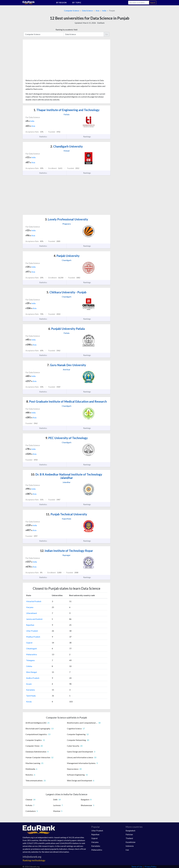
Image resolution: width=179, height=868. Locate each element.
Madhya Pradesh (33, 637)
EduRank (101, 23)
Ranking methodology (34, 860)
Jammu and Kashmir (34, 619)
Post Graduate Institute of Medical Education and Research (66, 401)
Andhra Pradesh (33, 678)
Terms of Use (137, 866)
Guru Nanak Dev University (67, 365)
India (104, 11)
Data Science (87, 11)
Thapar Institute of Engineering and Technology (67, 110)
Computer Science (72, 11)
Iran (127, 850)
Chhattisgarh (31, 648)
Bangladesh (130, 831)
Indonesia (130, 846)
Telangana (30, 660)
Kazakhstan (131, 842)
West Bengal (31, 672)
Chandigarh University (67, 146)
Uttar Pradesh (32, 631)
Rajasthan (30, 625)
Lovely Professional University (66, 219)
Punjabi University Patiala (66, 329)
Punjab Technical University (67, 514)
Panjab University (67, 256)
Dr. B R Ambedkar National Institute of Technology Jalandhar (66, 476)
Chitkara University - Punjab (66, 292)
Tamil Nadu (31, 696)
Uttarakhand (31, 613)
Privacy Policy (150, 866)
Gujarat (29, 643)
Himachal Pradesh (34, 601)
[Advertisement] (44, 60)
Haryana (30, 607)
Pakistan (129, 834)
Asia (97, 11)
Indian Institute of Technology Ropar (67, 551)
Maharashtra (31, 654)
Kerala (29, 702)
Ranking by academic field (66, 30)
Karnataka (30, 690)
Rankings (88, 137)
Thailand (129, 838)
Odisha (29, 666)
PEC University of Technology (67, 438)
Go (107, 34)
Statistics (45, 137)
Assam (29, 684)
